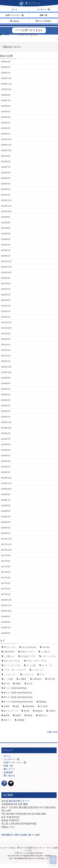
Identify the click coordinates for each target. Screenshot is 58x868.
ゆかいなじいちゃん (12, 661)
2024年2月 (6, 189)
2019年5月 (6, 450)
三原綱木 (23, 679)
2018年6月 (6, 505)
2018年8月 (6, 494)
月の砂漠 (44, 706)
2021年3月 (6, 350)
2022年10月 (6, 272)
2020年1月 (6, 417)
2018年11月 (6, 483)
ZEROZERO (9, 652)
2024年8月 (6, 161)
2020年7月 (6, 389)
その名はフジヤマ (28, 656)
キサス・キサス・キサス (36, 661)
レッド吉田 (8, 679)
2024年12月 (6, 139)
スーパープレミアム (12, 665)
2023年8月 (6, 223)
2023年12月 (6, 200)
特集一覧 (8, 766)
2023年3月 (6, 245)
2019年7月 (6, 439)
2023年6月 (6, 228)
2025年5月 (6, 112)
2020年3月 (6, 406)
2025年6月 (6, 106)
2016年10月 (6, 611)
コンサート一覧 (12, 759)
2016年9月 (6, 616)
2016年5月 (6, 633)
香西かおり (43, 715)
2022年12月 (6, 261)
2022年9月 (6, 278)
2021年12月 (6, 322)
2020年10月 (6, 372)
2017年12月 (6, 539)
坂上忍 (30, 684)
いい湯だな (45, 652)
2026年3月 (6, 67)
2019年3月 (6, 461)
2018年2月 (6, 528)
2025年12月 (6, 78)
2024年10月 (6, 150)
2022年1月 (6, 317)
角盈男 (18, 715)
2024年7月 (6, 167)
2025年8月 (6, 95)
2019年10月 (6, 428)
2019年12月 (6, 422)
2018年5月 (6, 511)
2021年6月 (6, 339)
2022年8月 (6, 284)
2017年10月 (6, 550)
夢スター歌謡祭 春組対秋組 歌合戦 (18, 697)
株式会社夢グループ (19, 801)
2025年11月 (6, 84)
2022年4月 (6, 306)
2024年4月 (6, 184)
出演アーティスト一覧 (15, 763)
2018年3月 (6, 522)
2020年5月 (6, 395)
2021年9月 (6, 333)
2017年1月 (6, 594)
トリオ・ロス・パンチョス (15, 670)
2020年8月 (6, 383)
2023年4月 (6, 239)
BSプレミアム (10, 647)
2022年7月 (6, 289)
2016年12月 (6, 600)
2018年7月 (6, 500)
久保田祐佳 (37, 679)
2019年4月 (6, 456)
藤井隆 (7, 715)
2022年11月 (6, 267)
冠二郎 (7, 684)
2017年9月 (6, 555)
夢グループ (22, 848)
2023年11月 (6, 206)
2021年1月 (6, 361)
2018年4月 (6, 517)
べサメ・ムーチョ (49, 656)
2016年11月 (6, 605)
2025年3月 (6, 123)
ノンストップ (37, 670)
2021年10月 (6, 328)
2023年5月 (6, 234)
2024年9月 (6, 156)
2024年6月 (6, 173)
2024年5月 (6, 178)
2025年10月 (6, 89)
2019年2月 (6, 467)
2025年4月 (6, 117)
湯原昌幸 (39, 711)
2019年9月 (6, 433)
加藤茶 (18, 684)
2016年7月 (6, 628)
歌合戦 (27, 711)
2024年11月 (6, 145)
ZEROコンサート (28, 652)
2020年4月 (6, 400)
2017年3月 (6, 583)
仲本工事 (51, 679)
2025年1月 (6, 134)
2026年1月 (6, 73)
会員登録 (8, 772)
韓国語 (30, 715)
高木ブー (7, 720)
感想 (17, 706)
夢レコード (9, 769)
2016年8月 (6, 622)
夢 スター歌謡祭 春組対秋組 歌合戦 (18, 702)
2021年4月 (6, 345)
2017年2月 (6, 589)
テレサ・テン (47, 665)
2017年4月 (6, 578)
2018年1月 (6, 533)
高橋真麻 (21, 720)
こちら (12, 827)
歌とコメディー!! (11, 711)
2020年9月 (6, 378)
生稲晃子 (52, 711)
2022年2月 (6, 311)
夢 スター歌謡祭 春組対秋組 (15, 688)
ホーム (7, 756)
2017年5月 (6, 572)
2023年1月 (6, 256)
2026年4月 (6, 62)
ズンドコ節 (31, 665)
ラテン (43, 674)
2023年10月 (6, 211)
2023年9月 (6, 217)
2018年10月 (6, 489)
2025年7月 (6, 100)
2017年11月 (6, 544)
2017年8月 (6, 561)
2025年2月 (6, 128)
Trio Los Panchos (29, 647)
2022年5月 (6, 300)
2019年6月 (6, 444)
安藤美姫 (43, 702)
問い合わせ (9, 776)
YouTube (46, 647)
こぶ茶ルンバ (9, 656)
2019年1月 (6, 472)
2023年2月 (6, 250)
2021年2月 (6, 356)
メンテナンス (28, 674)
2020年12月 (6, 367)
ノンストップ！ (10, 674)
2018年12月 (6, 478)
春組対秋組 (30, 706)
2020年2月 (6, 411)
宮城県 (7, 706)
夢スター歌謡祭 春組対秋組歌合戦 (18, 693)
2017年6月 (6, 567)
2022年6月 (6, 295)
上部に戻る (52, 732)
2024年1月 (6, 195)
